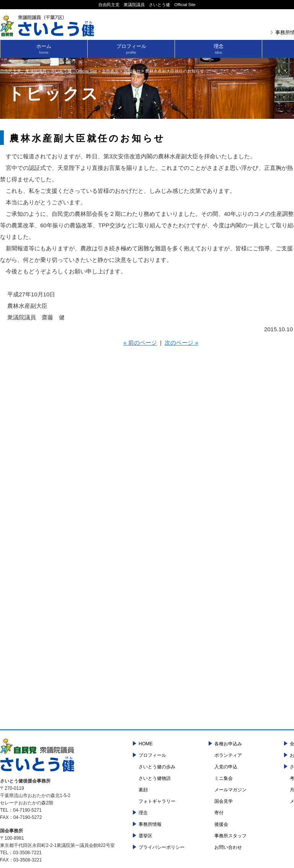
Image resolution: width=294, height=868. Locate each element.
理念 (218, 49)
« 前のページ (140, 343)
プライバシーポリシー (162, 847)
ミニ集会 (224, 778)
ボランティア (228, 755)
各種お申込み (228, 744)
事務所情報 (150, 824)
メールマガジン (230, 790)
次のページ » (181, 343)
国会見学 (224, 801)
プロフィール (131, 49)
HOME (146, 744)
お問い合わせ (228, 847)
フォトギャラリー (157, 801)
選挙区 (145, 836)
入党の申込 (226, 767)
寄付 (219, 813)
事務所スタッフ (230, 836)
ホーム (44, 49)
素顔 (143, 790)
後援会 (221, 824)
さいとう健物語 (155, 778)
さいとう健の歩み (157, 767)
